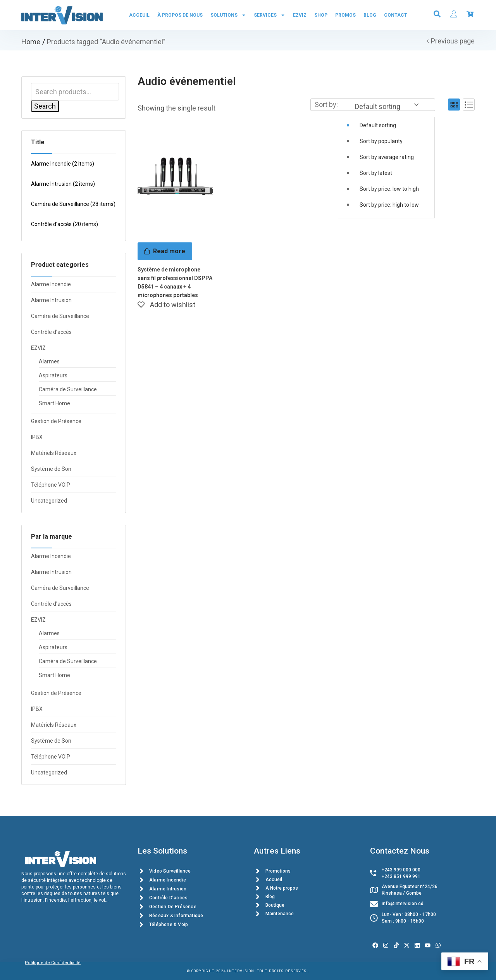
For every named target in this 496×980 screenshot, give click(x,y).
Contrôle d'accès (65, 224)
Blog (370, 15)
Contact (396, 15)
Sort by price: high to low (389, 205)
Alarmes (49, 361)
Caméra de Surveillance (73, 204)
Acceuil (139, 15)
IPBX (37, 437)
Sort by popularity (381, 141)
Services (270, 15)
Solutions (228, 15)
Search (45, 106)
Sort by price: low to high (389, 189)
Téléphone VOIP (51, 485)
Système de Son (51, 469)
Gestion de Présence (56, 421)
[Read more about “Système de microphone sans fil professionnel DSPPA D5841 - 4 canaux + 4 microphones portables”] (165, 251)
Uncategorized (49, 501)
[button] (386, 159)
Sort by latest (376, 173)
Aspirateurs (53, 375)
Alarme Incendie (63, 164)
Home (31, 42)
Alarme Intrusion (63, 184)
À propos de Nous (180, 15)
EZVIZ (300, 15)
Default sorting (378, 125)
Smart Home (54, 403)
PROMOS (345, 15)
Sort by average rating (387, 157)
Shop (321, 15)
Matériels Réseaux (54, 453)
